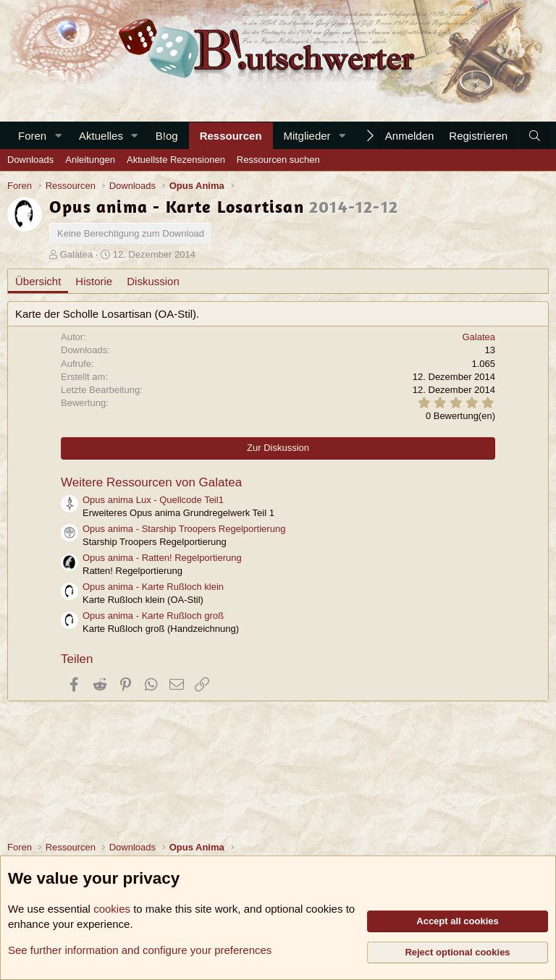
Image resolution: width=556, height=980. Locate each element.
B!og (167, 136)
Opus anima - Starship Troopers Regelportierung (184, 529)
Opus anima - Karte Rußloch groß (153, 616)
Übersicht (38, 281)
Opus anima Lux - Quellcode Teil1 (153, 500)
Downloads (30, 160)
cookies (112, 909)
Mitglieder (307, 136)
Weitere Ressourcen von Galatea (151, 482)
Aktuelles (101, 136)
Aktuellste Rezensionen (176, 160)
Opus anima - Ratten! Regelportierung (162, 558)
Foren (32, 136)
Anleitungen (90, 160)
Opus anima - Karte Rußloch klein (153, 587)
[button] (58, 136)
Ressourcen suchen (278, 160)
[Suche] (535, 136)
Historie (94, 281)
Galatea (77, 254)
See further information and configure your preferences (140, 950)
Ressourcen (231, 136)
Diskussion (153, 281)
